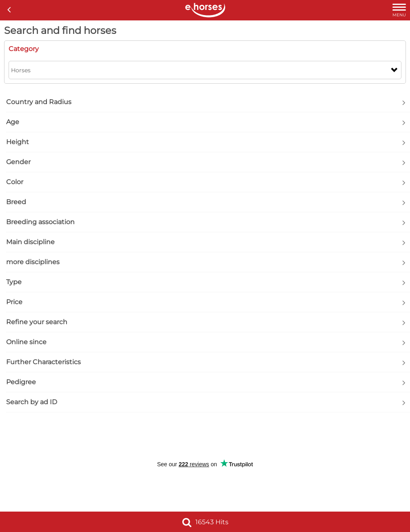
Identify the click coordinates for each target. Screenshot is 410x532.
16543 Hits (205, 522)
